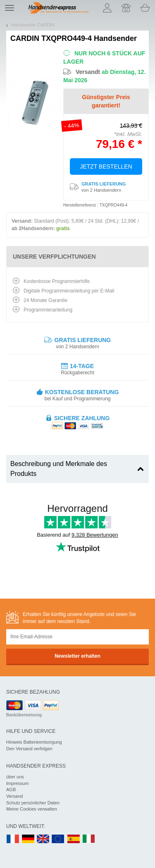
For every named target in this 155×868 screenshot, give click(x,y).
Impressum (17, 783)
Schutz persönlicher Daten (33, 803)
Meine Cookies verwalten (32, 809)
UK (43, 839)
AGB (11, 790)
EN (58, 839)
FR (13, 839)
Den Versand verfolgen (29, 749)
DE (28, 839)
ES (74, 839)
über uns (15, 777)
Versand (14, 796)
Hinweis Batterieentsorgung (34, 742)
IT (89, 839)
